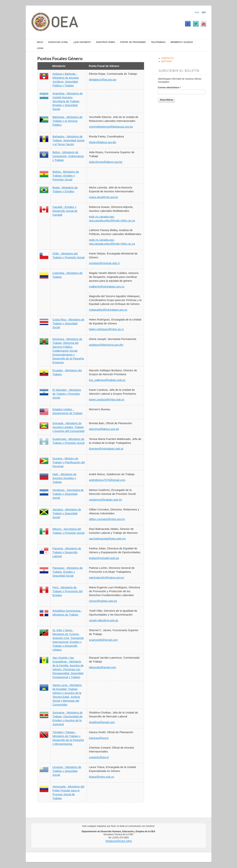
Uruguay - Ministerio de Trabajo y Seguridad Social (67, 771)
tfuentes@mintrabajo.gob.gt (106, 449)
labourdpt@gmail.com (102, 667)
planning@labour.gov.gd (104, 429)
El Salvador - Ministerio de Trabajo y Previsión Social (67, 394)
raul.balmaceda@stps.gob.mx (107, 539)
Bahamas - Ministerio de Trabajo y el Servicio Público (68, 121)
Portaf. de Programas (133, 42)
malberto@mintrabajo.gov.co (107, 286)
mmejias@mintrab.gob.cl (104, 263)
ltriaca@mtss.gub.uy (102, 777)
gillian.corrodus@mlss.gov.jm (107, 519)
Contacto (167, 58)
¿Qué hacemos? (82, 42)
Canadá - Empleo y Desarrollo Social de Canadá (65, 211)
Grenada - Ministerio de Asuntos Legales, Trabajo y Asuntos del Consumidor (69, 427)
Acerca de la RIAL (58, 42)
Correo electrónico (169, 87)
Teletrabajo (158, 42)
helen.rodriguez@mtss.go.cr (106, 329)
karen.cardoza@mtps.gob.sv (107, 399)
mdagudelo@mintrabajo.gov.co (108, 310)
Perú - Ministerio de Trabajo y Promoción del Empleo (68, 591)
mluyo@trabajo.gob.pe (103, 601)
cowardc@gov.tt (99, 757)
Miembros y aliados (182, 42)
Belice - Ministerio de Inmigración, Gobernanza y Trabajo (68, 156)
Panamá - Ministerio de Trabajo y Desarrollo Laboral (67, 552)
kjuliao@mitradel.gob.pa (104, 558)
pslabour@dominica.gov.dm (106, 345)
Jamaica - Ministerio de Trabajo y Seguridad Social (67, 513)
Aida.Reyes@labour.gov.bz (106, 162)
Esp (204, 12)
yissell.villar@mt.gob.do (104, 620)
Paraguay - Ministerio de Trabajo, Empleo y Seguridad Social (68, 572)
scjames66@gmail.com (103, 640)
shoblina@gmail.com (102, 722)
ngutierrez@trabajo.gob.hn (105, 500)
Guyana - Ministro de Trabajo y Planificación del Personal (69, 462)
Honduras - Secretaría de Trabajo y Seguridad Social (68, 494)
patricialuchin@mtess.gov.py (107, 577)
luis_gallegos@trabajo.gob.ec (107, 380)
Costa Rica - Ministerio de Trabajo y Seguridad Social (68, 323)
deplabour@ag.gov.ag (103, 79)
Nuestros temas (106, 42)
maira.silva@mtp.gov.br (103, 197)
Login (40, 48)
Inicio (40, 42)
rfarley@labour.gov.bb (102, 142)
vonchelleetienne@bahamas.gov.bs (111, 127)
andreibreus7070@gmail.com (107, 480)
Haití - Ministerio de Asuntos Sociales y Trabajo (64, 478)
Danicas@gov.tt (99, 738)
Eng (197, 12)
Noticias (167, 61)
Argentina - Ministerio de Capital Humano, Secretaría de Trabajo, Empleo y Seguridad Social (68, 101)
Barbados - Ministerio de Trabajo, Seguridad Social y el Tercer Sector (68, 140)
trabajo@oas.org (118, 841)
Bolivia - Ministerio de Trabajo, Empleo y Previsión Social (66, 176)
